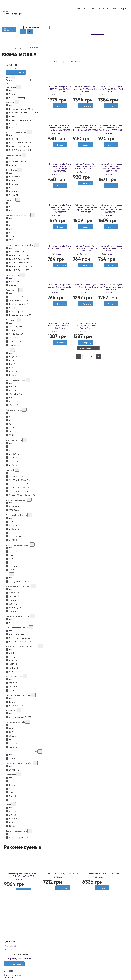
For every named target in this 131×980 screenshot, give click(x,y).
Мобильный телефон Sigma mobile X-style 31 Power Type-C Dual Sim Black (86, 287)
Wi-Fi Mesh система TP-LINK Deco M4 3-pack (102, 874)
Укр (8, 11)
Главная (78, 8)
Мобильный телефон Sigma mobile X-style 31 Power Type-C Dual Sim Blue (111, 287)
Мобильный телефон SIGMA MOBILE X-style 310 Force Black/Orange (60, 89)
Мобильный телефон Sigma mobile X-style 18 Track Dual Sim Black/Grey (111, 248)
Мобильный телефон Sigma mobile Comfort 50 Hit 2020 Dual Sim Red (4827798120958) (86, 166)
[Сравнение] (91, 25)
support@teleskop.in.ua (20, 959)
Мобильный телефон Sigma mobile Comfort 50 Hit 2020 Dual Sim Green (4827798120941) (86, 128)
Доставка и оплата (101, 8)
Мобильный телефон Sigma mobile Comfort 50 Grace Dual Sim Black (86, 89)
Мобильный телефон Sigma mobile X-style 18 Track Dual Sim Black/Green (86, 248)
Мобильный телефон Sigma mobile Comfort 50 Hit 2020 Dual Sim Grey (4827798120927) (111, 128)
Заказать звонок (14, 964)
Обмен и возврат (119, 8)
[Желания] (110, 307)
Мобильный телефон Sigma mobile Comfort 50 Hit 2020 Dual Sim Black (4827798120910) (60, 128)
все (11, 90)
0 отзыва (58, 95)
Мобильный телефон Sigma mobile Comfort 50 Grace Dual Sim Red (111, 89)
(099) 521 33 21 (11, 950)
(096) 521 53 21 (11, 946)
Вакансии (9, 978)
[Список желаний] (91, 22)
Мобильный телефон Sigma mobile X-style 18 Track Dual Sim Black (60, 248)
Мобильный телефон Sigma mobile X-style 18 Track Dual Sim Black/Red (60, 287)
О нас (87, 8)
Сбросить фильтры (16, 72)
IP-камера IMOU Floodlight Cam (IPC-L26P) (63, 874)
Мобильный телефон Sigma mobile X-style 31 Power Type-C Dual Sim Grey (60, 326)
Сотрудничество (12, 975)
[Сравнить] (112, 307)
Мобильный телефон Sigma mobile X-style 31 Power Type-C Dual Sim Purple (86, 326)
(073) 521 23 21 (11, 942)
